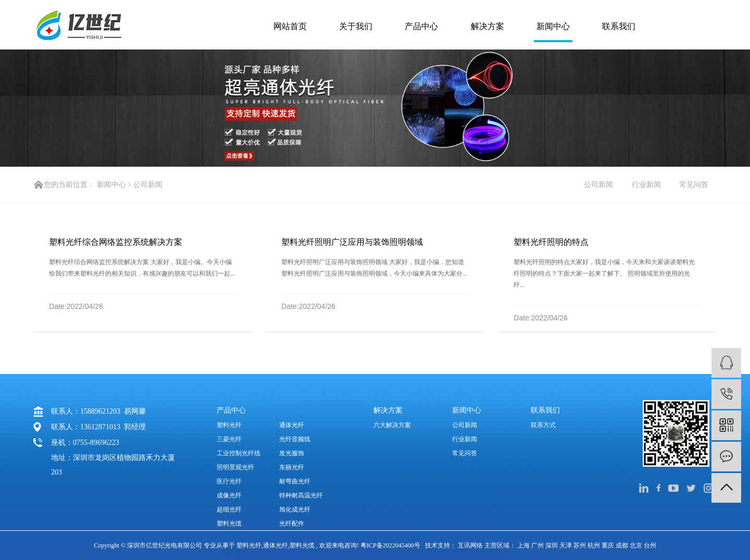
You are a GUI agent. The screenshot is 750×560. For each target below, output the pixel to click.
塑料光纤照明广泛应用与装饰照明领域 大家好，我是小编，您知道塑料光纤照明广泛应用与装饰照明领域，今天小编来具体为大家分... (374, 268)
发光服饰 (292, 453)
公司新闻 (148, 185)
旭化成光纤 (295, 509)
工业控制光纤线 (239, 453)
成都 (623, 545)
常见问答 (694, 185)
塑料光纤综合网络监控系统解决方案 (116, 242)
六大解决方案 (392, 425)
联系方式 (543, 425)
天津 (566, 545)
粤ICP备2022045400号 (390, 545)
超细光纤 (229, 509)
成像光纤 (229, 495)
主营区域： (501, 545)
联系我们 (619, 27)
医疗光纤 (229, 481)
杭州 (595, 545)
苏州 (580, 545)
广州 (538, 545)
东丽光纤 (292, 467)
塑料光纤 (229, 425)
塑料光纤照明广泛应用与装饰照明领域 (352, 242)
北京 (637, 545)
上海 (524, 545)
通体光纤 (292, 425)
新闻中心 (553, 27)
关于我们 (356, 27)
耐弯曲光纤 (295, 481)
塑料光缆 (229, 524)
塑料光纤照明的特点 (551, 242)
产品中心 (421, 27)
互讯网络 (470, 545)
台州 (650, 545)
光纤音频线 (295, 439)
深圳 (552, 545)
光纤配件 (292, 524)
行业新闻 (646, 185)
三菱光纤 (229, 439)
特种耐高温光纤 (301, 495)
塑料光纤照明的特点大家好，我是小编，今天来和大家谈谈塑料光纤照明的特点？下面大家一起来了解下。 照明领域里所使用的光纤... (604, 273)
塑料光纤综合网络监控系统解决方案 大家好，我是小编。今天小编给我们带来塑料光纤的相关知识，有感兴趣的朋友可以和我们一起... (142, 268)
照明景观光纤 (235, 467)
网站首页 (290, 27)
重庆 (609, 545)
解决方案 (488, 27)
